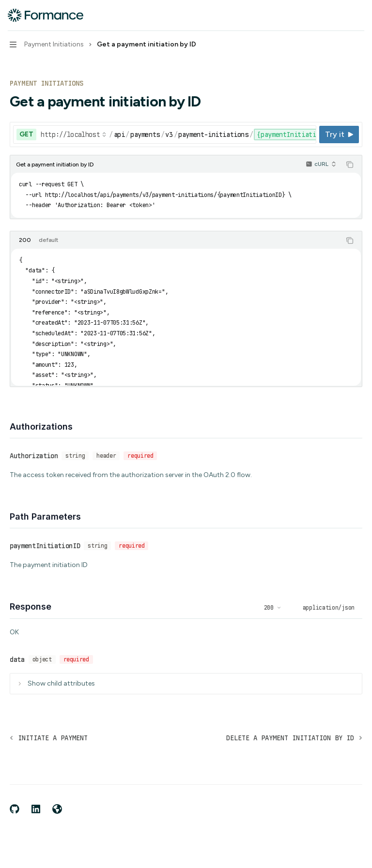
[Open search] (341, 15)
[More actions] (359, 15)
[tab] (25, 240)
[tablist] (175, 240)
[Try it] (339, 135)
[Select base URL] (74, 135)
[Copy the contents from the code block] (350, 165)
